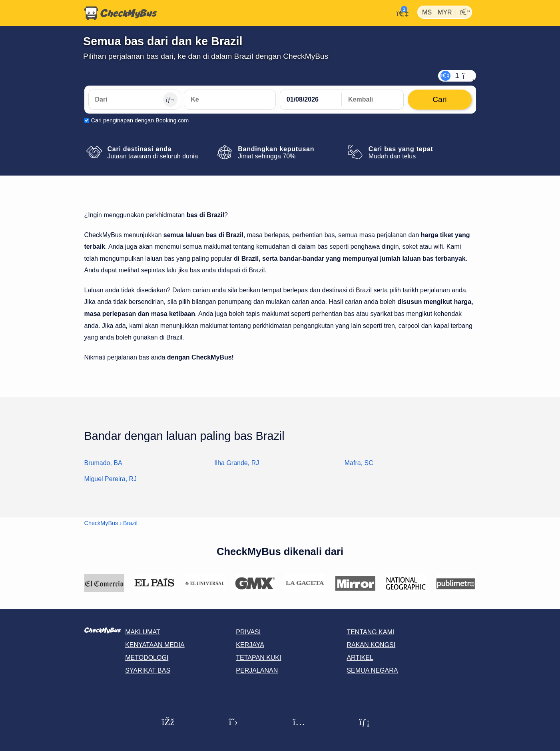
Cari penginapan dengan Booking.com (140, 120)
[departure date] (311, 100)
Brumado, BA (103, 463)
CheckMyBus (101, 523)
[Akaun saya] (400, 12)
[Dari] (134, 100)
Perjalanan (257, 670)
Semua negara (372, 670)
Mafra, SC (359, 463)
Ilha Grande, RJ (237, 463)
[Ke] (230, 100)
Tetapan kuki (258, 658)
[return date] (373, 100)
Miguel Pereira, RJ (111, 479)
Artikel (360, 658)
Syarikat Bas (148, 670)
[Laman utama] (121, 13)
